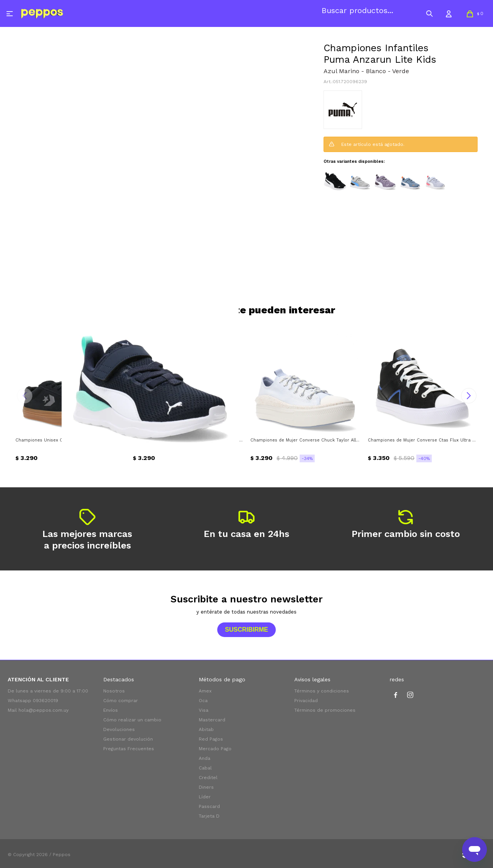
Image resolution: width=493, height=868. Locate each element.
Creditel (208, 778)
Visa (204, 710)
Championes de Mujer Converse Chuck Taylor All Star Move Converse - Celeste (305, 440)
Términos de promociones (325, 710)
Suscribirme (246, 630)
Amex (205, 691)
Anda (205, 758)
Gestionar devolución (128, 739)
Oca (203, 701)
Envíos (111, 710)
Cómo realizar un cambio (132, 720)
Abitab (206, 729)
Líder (205, 797)
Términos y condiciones (322, 691)
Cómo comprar (121, 701)
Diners (206, 787)
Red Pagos (211, 739)
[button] (429, 13)
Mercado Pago (215, 749)
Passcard (209, 806)
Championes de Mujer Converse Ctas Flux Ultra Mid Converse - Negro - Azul (423, 440)
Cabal (205, 768)
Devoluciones (119, 729)
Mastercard (212, 720)
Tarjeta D (209, 816)
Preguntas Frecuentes (129, 749)
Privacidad (306, 701)
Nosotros (114, 691)
